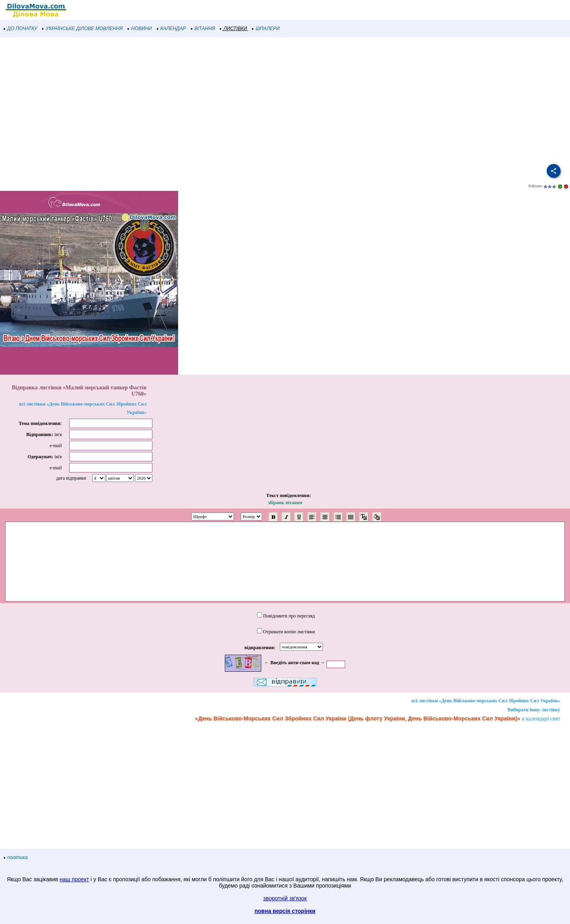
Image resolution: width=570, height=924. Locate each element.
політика (16, 857)
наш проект (74, 879)
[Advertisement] (237, 101)
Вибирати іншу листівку (534, 710)
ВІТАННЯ (203, 29)
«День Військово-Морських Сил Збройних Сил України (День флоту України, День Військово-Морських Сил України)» (358, 718)
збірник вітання (285, 503)
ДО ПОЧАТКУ (21, 29)
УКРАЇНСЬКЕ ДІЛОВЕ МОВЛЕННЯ (83, 29)
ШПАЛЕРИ (266, 29)
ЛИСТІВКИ (234, 29)
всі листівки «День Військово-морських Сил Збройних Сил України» (486, 701)
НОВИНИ (140, 29)
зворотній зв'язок (285, 898)
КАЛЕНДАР (172, 29)
